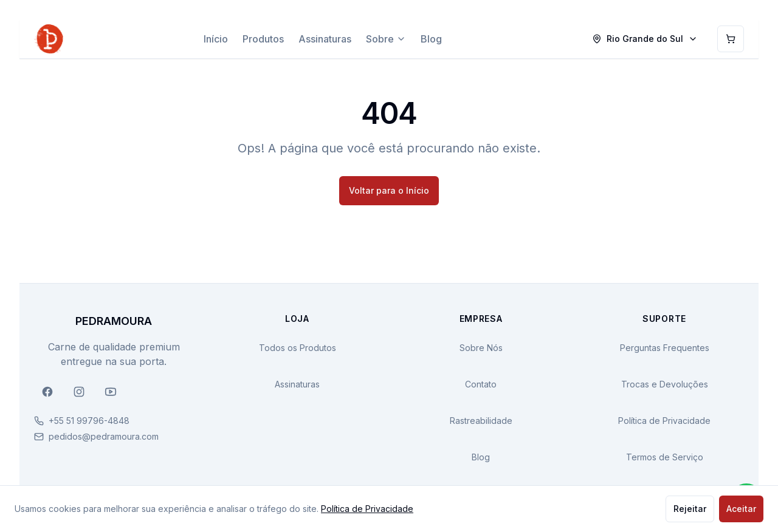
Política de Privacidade (664, 421)
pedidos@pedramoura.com (104, 436)
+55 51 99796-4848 (89, 421)
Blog (431, 39)
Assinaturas (325, 39)
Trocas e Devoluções (665, 384)
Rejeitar (690, 509)
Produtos (263, 39)
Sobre (386, 39)
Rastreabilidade (481, 421)
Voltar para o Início (389, 190)
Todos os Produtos (298, 348)
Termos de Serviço (665, 457)
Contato (481, 384)
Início (216, 39)
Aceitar (741, 509)
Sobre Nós (481, 348)
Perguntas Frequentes (665, 348)
